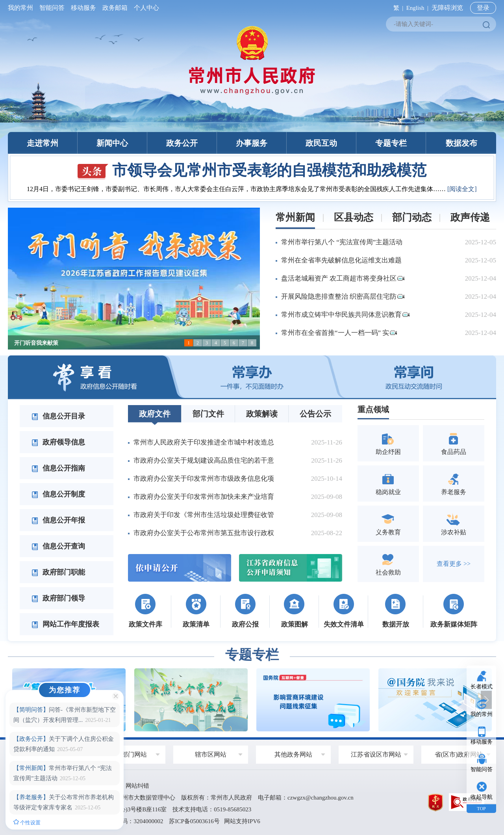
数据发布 (461, 143)
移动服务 (83, 8)
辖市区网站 (211, 754)
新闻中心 (112, 143)
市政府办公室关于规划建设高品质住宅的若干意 (204, 460)
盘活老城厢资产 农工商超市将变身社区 (343, 278)
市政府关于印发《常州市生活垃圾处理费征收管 (204, 515)
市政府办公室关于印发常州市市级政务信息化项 (204, 479)
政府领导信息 (58, 442)
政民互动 (321, 143)
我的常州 (22, 8)
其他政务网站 (293, 754)
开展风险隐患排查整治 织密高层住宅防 (343, 297)
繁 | (397, 8)
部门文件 (208, 414)
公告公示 (315, 414)
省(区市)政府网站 (459, 754)
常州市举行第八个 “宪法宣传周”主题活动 (342, 242)
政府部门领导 (58, 598)
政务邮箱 (115, 8)
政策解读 (262, 414)
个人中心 (145, 8)
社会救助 (388, 564)
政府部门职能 (58, 572)
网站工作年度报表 (65, 624)
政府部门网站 (128, 754)
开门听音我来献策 (36, 343)
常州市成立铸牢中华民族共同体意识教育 (345, 315)
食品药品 (454, 443)
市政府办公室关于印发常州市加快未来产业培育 (204, 497)
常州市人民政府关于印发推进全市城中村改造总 (204, 442)
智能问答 (52, 8)
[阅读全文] (462, 189)
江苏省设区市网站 (376, 754)
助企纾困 (388, 443)
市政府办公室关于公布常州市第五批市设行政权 (204, 533)
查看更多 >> (454, 564)
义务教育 (388, 524)
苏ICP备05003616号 (194, 821)
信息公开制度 (58, 494)
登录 (483, 8)
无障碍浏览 (447, 8)
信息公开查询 (58, 546)
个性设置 (27, 822)
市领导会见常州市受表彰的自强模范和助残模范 (252, 170)
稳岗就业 (388, 483)
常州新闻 (295, 217)
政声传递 (470, 217)
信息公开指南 (58, 468)
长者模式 (482, 687)
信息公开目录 (58, 416)
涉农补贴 (454, 524)
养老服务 (454, 483)
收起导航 (482, 797)
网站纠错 (137, 786)
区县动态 (354, 217)
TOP (481, 809)
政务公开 (182, 143)
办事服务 (252, 143)
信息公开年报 (58, 520)
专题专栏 (391, 143)
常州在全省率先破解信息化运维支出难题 (341, 260)
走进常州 (43, 143)
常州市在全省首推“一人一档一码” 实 (339, 333)
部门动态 (412, 217)
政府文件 (155, 414)
